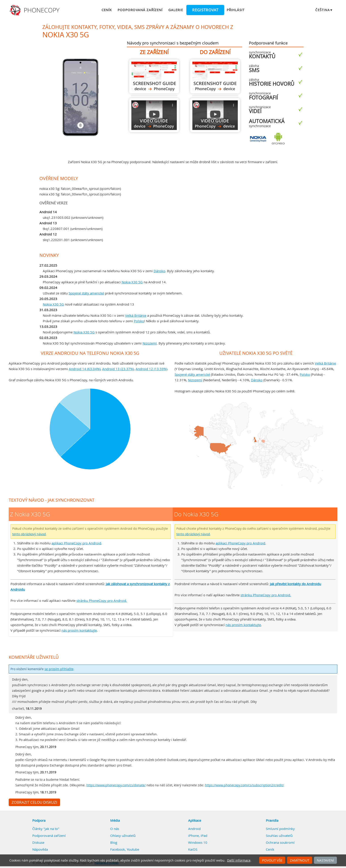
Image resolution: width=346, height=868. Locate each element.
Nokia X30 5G (132, 282)
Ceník (107, 10)
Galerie (176, 10)
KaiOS (193, 849)
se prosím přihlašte (59, 669)
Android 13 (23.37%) (118, 369)
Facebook (118, 849)
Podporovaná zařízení (140, 10)
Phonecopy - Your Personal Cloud (35, 10)
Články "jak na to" (46, 829)
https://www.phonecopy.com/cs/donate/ (116, 785)
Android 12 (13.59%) (151, 369)
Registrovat (205, 10)
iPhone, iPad (198, 836)
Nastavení (325, 860)
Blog (114, 842)
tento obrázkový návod (29, 534)
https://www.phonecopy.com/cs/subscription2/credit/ (244, 785)
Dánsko (159, 271)
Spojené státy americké (86, 293)
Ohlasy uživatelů (123, 836)
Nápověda (40, 849)
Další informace (239, 860)
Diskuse (38, 842)
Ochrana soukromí (280, 842)
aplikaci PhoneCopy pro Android (76, 543)
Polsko (139, 321)
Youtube (133, 849)
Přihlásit (236, 10)
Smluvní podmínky (280, 829)
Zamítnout (300, 860)
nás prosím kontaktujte (79, 630)
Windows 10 (198, 842)
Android (194, 829)
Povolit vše (272, 860)
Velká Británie (136, 315)
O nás (115, 829)
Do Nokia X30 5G (215, 76)
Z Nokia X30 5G (154, 76)
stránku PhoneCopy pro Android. (102, 600)
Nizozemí (150, 343)
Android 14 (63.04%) (85, 369)
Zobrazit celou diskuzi (34, 802)
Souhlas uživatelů (279, 836)
